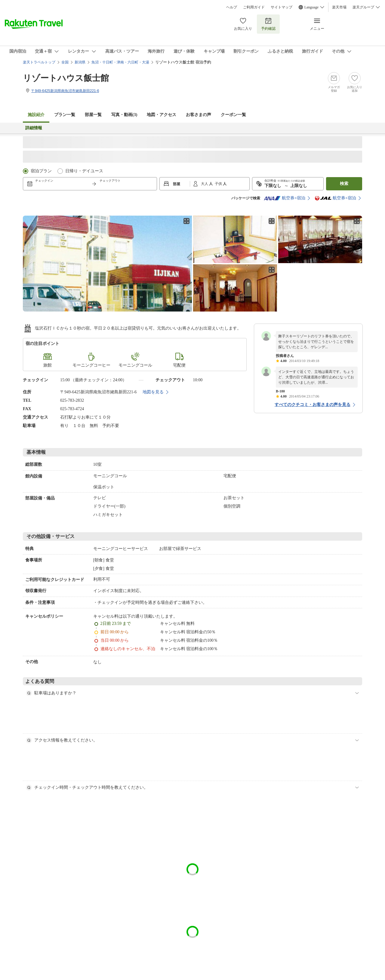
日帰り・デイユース (84, 171)
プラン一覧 (65, 115)
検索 (344, 184)
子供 (219, 184)
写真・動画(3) (124, 115)
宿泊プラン (41, 171)
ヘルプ (232, 7)
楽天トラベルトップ (39, 62)
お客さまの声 (199, 115)
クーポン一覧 (233, 115)
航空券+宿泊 (285, 198)
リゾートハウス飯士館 (66, 78)
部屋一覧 (93, 115)
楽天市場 (339, 7)
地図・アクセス (162, 115)
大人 (205, 184)
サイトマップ (282, 7)
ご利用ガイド (254, 7)
